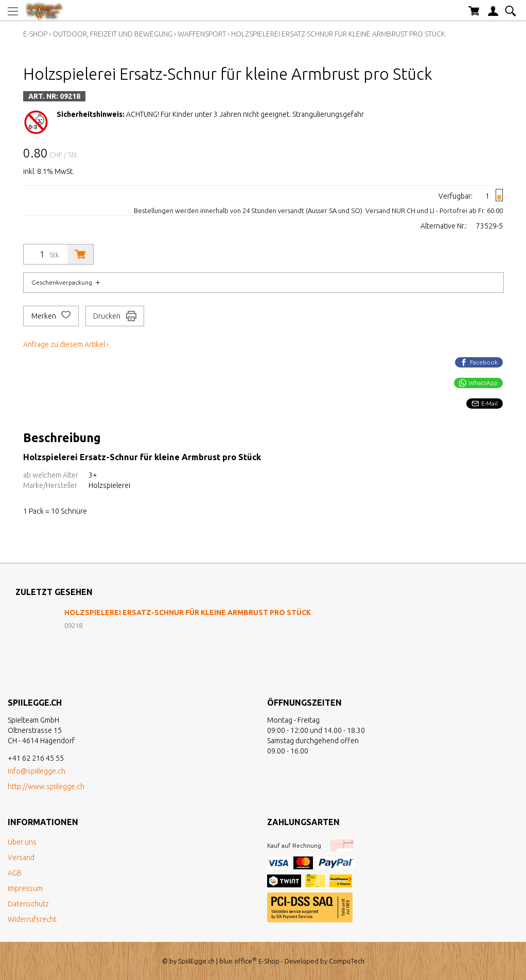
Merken (51, 316)
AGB (15, 873)
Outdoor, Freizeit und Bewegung (112, 34)
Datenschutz (28, 904)
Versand (21, 857)
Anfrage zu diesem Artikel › (66, 344)
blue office (238, 961)
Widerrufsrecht (32, 919)
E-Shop (35, 34)
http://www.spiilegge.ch (46, 786)
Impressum (25, 888)
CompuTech (347, 961)
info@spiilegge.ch (37, 771)
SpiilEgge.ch (196, 961)
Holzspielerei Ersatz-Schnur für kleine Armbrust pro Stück (338, 34)
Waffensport (202, 34)
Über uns (22, 842)
